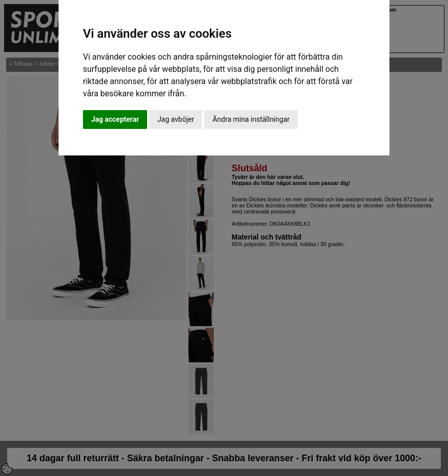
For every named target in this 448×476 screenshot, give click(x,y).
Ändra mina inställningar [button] (251, 119)
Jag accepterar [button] (115, 119)
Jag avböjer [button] (176, 119)
